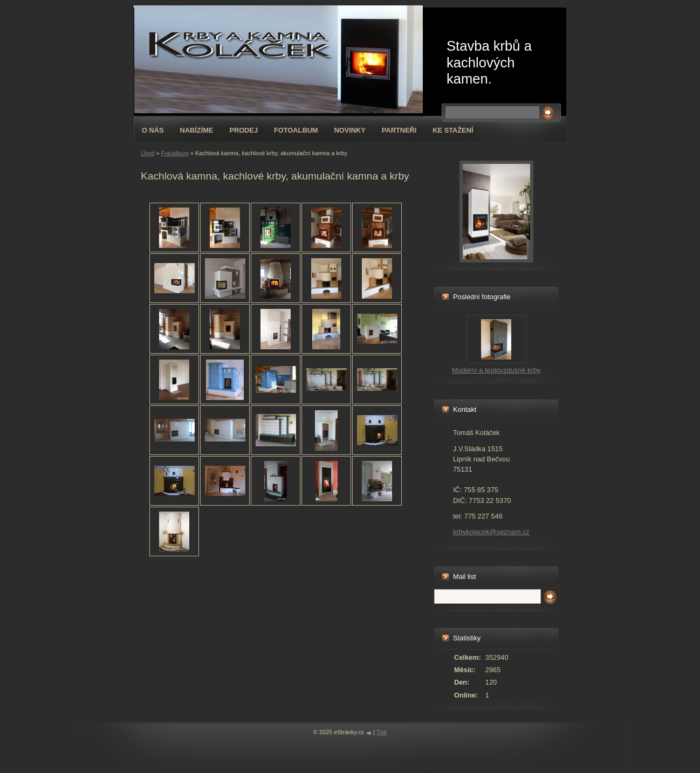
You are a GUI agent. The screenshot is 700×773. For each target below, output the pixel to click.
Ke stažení (453, 130)
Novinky (350, 130)
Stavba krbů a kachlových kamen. (489, 62)
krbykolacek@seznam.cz (491, 532)
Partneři (399, 130)
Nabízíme (197, 130)
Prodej (243, 130)
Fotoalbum (296, 130)
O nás (153, 130)
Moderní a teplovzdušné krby (496, 370)
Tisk (382, 732)
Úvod (147, 153)
